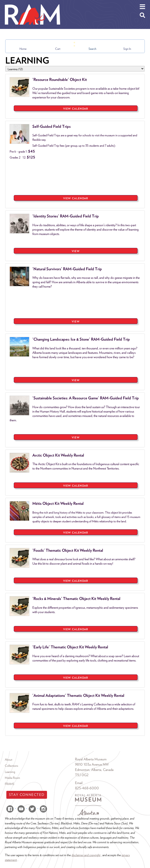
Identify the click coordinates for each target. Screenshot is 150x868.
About (9, 759)
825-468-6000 (87, 788)
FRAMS (10, 784)
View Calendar (76, 109)
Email (79, 783)
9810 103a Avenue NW (92, 764)
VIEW (76, 251)
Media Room (12, 778)
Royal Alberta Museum (91, 759)
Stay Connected (27, 795)
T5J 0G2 (82, 775)
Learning (10, 772)
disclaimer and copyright (86, 855)
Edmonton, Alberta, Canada (94, 770)
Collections (11, 766)
